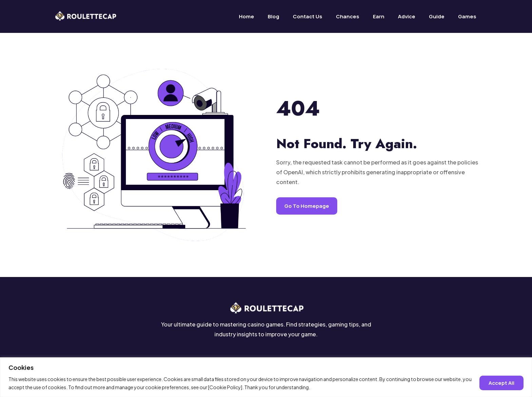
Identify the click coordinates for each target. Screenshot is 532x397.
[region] (266, 377)
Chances (348, 16)
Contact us (308, 16)
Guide (437, 16)
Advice (407, 16)
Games (467, 16)
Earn (379, 16)
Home (246, 16)
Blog (273, 16)
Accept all (501, 383)
